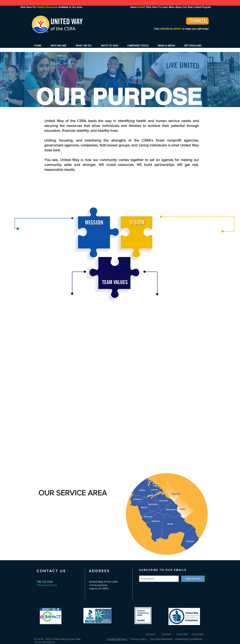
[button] (60, 46)
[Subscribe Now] (193, 579)
